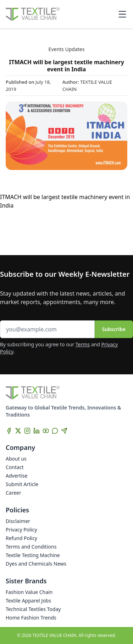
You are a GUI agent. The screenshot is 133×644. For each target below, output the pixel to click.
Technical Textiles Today (33, 609)
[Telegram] (64, 431)
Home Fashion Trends (31, 618)
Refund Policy (21, 538)
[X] (18, 431)
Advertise (17, 476)
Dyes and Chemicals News (36, 564)
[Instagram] (27, 431)
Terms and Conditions (31, 547)
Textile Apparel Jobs (28, 601)
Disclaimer (18, 521)
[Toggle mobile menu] (122, 14)
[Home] (33, 14)
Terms (83, 344)
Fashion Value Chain (29, 592)
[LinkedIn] (37, 431)
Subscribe (114, 329)
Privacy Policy (21, 530)
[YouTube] (46, 431)
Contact (15, 467)
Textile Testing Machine (33, 555)
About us (16, 459)
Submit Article (22, 484)
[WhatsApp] (55, 431)
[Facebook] (9, 431)
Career (13, 493)
